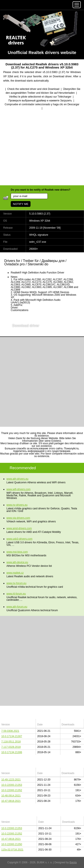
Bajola (73, 862)
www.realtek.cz (15, 573)
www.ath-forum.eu (17, 607)
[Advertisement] (42, 148)
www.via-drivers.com (18, 518)
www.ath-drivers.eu (17, 479)
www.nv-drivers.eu (17, 505)
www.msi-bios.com (17, 552)
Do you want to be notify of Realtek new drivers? (40, 190)
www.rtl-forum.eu (16, 594)
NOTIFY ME (21, 204)
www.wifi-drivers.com (18, 489)
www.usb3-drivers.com (19, 539)
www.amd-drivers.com (19, 528)
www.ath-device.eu (17, 562)
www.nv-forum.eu (16, 583)
